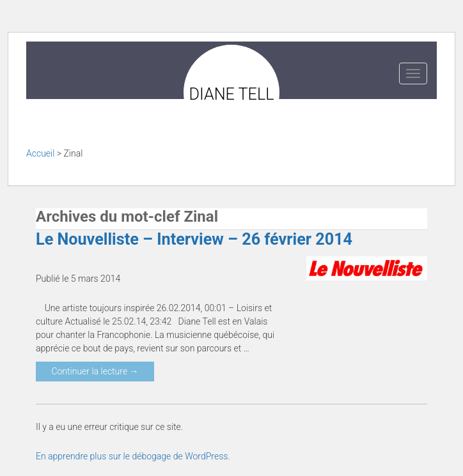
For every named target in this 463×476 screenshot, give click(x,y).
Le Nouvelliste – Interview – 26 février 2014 (194, 239)
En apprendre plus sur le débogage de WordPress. (133, 456)
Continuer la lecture (95, 371)
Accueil (40, 153)
